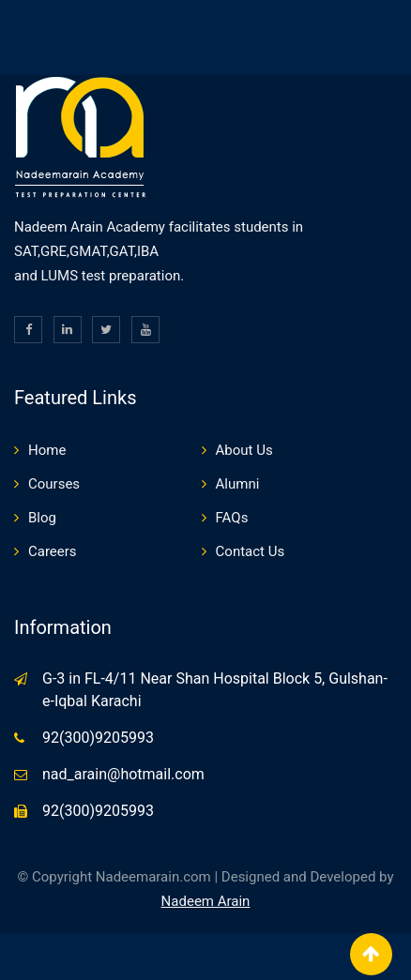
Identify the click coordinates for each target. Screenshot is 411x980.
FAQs (232, 518)
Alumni (238, 484)
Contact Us (251, 551)
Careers (53, 551)
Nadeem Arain (206, 901)
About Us (244, 450)
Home (47, 450)
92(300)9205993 (98, 738)
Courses (54, 484)
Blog (42, 518)
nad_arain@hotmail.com (123, 774)
